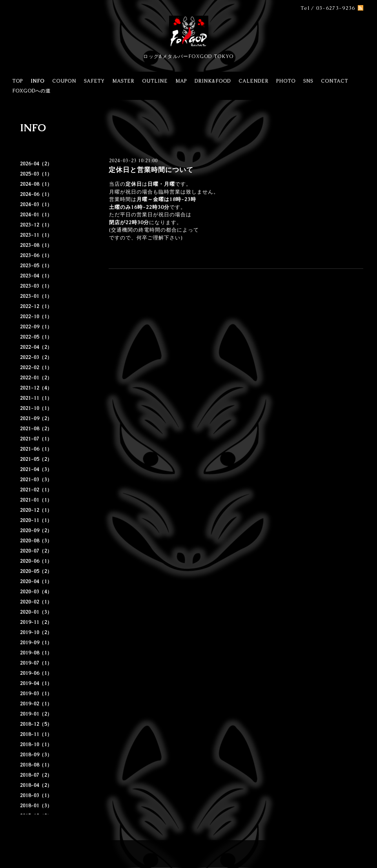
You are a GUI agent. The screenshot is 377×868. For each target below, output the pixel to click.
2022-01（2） (36, 378)
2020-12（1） (36, 510)
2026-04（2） (36, 164)
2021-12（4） (36, 388)
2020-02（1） (36, 602)
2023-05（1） (36, 266)
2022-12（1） (36, 306)
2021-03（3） (36, 480)
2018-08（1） (36, 765)
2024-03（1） (36, 205)
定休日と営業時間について (151, 170)
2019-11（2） (36, 622)
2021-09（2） (36, 419)
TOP (17, 81)
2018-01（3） (36, 806)
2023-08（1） (36, 245)
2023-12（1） (36, 225)
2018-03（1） (36, 796)
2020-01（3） (36, 612)
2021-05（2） (36, 459)
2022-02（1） (36, 368)
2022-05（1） (36, 337)
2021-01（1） (36, 500)
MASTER (123, 81)
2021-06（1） (36, 449)
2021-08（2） (36, 429)
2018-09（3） (36, 755)
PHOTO (286, 81)
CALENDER (253, 81)
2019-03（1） (36, 694)
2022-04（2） (36, 347)
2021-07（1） (36, 439)
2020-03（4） (36, 592)
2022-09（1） (36, 327)
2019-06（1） (36, 673)
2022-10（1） (36, 317)
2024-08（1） (36, 184)
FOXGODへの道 (31, 91)
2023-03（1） (36, 286)
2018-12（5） (36, 724)
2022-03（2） (36, 357)
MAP (181, 81)
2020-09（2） (36, 531)
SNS (308, 81)
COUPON (64, 81)
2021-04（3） (36, 469)
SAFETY (94, 81)
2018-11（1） (36, 734)
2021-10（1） (36, 408)
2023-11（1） (36, 235)
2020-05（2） (36, 571)
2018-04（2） (36, 785)
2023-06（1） (36, 256)
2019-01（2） (36, 714)
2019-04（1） (36, 683)
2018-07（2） (36, 775)
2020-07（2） (36, 551)
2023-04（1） (36, 276)
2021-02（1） (36, 490)
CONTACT (334, 81)
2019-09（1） (36, 643)
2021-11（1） (36, 398)
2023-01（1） (36, 296)
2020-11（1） (36, 520)
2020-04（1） (36, 582)
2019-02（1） (36, 704)
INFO (37, 81)
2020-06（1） (36, 561)
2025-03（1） (36, 174)
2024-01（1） (36, 215)
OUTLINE (155, 81)
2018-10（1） (36, 745)
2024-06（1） (36, 194)
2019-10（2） (36, 632)
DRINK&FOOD (213, 81)
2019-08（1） (36, 653)
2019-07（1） (36, 663)
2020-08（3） (36, 541)
